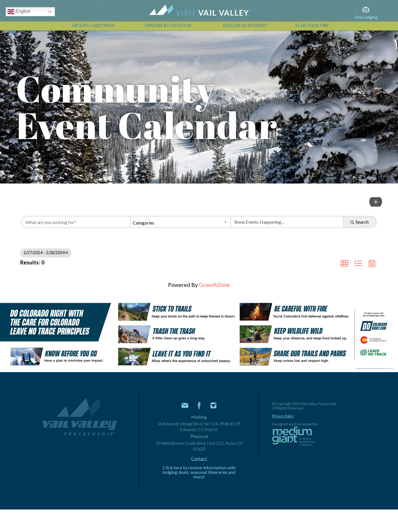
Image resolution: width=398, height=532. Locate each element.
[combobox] (180, 222)
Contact (199, 458)
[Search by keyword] (76, 222)
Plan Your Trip (312, 26)
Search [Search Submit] (360, 222)
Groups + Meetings (93, 26)
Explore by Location (168, 26)
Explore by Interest (245, 26)
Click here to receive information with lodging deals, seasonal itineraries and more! (199, 472)
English (19, 12)
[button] (376, 202)
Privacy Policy (283, 416)
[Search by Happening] (287, 222)
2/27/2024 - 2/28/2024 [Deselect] (46, 253)
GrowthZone (215, 285)
